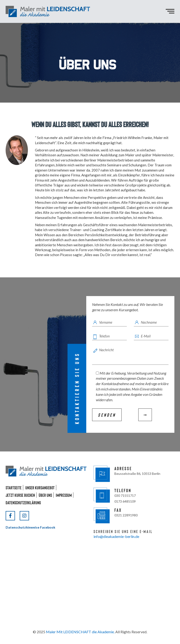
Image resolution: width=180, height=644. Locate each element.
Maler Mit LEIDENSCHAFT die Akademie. (80, 632)
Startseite (14, 488)
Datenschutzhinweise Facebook (30, 527)
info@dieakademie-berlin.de (116, 536)
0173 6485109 (125, 501)
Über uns (45, 495)
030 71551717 (125, 496)
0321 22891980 (126, 515)
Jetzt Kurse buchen (20, 495)
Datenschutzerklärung (23, 503)
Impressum (64, 495)
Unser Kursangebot (40, 488)
